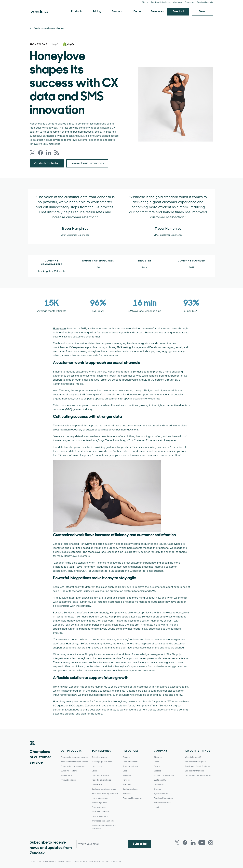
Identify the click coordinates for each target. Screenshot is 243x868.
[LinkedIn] (193, 843)
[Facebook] (185, 843)
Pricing (97, 11)
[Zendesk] (32, 748)
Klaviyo (90, 591)
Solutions (117, 11)
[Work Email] (102, 844)
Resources (157, 11)
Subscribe (140, 844)
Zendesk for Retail (47, 163)
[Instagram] (211, 843)
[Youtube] (202, 843)
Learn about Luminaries (87, 163)
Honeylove (59, 329)
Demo (137, 11)
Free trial (178, 11)
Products (77, 11)
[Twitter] (177, 843)
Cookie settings (80, 861)
